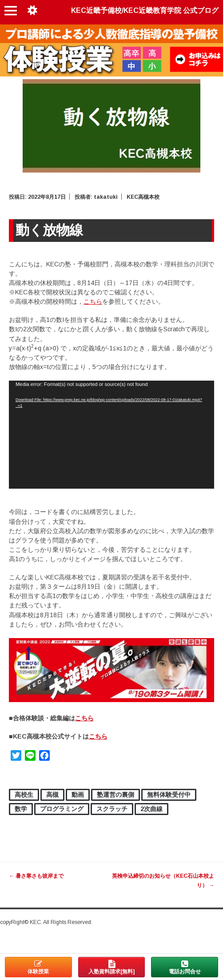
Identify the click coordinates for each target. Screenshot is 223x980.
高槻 (52, 795)
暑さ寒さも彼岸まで (36, 876)
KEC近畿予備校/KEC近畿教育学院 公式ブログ (145, 10)
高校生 (24, 795)
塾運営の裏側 (115, 795)
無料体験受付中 (169, 795)
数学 (21, 809)
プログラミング (62, 809)
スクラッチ (112, 809)
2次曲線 (151, 809)
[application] (111, 435)
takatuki (106, 197)
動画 (78, 795)
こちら (93, 301)
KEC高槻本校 (143, 197)
